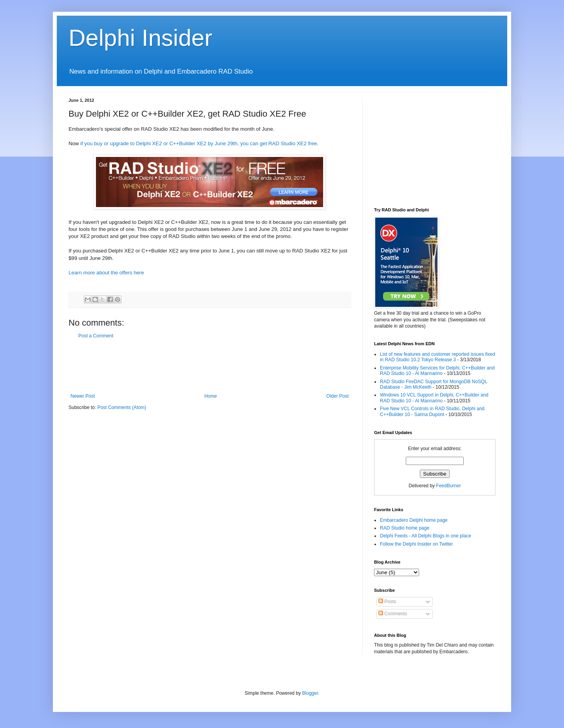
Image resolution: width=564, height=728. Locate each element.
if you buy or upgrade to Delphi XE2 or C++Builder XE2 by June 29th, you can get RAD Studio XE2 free (199, 143)
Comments (393, 614)
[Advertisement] (211, 366)
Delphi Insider (140, 38)
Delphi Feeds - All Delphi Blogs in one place (426, 536)
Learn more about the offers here (106, 273)
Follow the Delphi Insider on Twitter (417, 544)
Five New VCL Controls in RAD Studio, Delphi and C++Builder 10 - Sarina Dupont (432, 411)
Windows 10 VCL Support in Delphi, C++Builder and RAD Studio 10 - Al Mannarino (434, 398)
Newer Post (83, 396)
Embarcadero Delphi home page (414, 520)
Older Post (337, 396)
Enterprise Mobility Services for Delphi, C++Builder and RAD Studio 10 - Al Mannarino (437, 371)
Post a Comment (96, 336)
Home (211, 396)
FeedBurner (448, 486)
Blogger (310, 693)
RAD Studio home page (405, 528)
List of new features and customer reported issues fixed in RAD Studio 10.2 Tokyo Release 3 (437, 357)
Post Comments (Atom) (122, 407)
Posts (387, 602)
